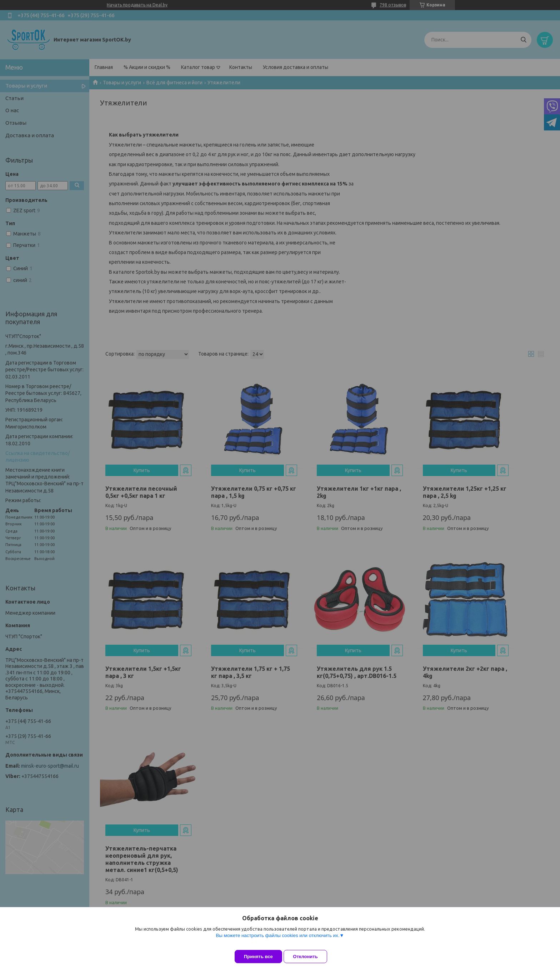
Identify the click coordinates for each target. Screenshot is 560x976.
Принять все (258, 957)
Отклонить (311, 957)
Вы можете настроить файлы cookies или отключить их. (277, 941)
